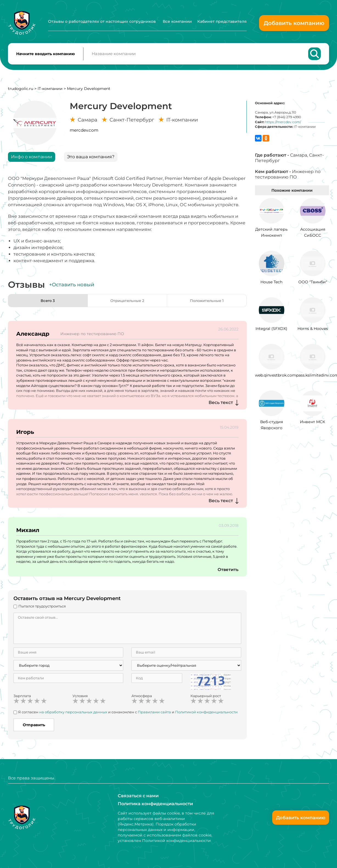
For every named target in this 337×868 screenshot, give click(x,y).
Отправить (34, 728)
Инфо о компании (32, 159)
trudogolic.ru (21, 91)
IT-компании (50, 91)
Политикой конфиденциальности (206, 715)
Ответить (228, 572)
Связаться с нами (138, 795)
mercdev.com (84, 133)
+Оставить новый (72, 287)
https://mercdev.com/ (283, 125)
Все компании (177, 21)
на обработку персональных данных (73, 715)
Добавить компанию (294, 23)
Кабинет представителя (222, 21)
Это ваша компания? (91, 159)
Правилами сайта (154, 715)
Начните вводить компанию (46, 55)
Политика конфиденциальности (155, 803)
